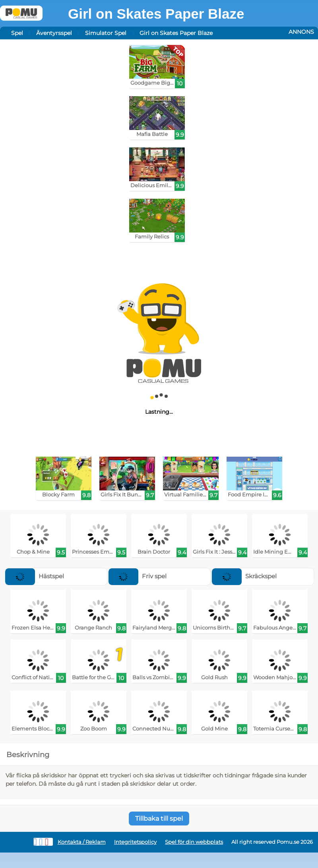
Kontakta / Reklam (82, 842)
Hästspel (35, 576)
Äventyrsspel (54, 33)
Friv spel (138, 576)
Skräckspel (244, 576)
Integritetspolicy (135, 842)
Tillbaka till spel (159, 819)
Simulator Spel (106, 33)
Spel (17, 33)
